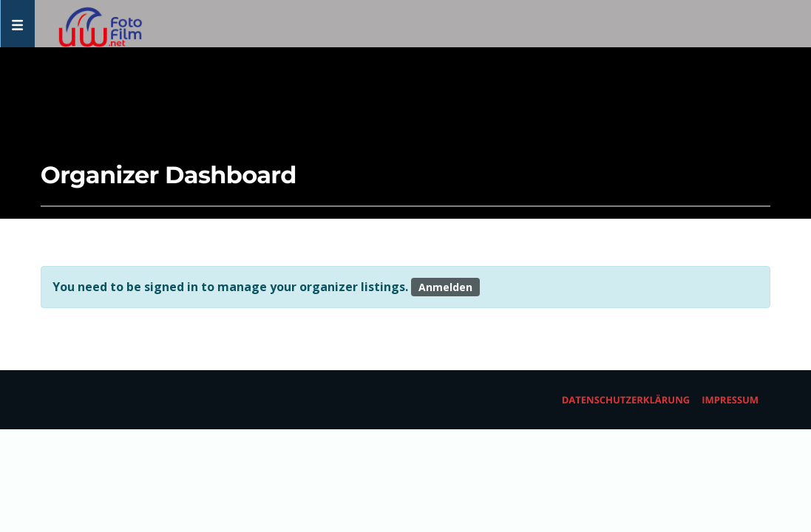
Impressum (730, 400)
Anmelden (445, 287)
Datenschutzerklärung (626, 400)
